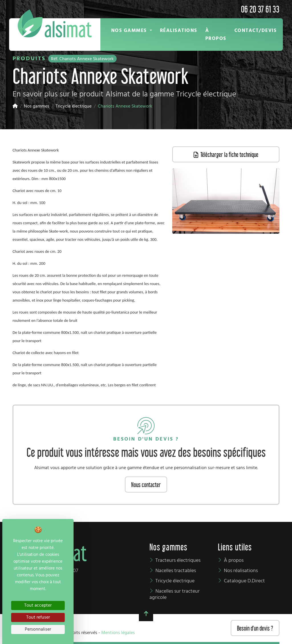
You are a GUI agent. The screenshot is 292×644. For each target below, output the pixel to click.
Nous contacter (146, 484)
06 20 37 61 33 (260, 8)
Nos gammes (37, 106)
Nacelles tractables (176, 571)
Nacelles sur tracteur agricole (175, 594)
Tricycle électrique (74, 106)
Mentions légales (118, 633)
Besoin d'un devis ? (255, 628)
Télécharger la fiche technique (226, 154)
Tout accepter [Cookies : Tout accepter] (38, 605)
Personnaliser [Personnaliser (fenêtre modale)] (38, 629)
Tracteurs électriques (178, 561)
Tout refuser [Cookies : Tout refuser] (38, 617)
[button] (132, 31)
